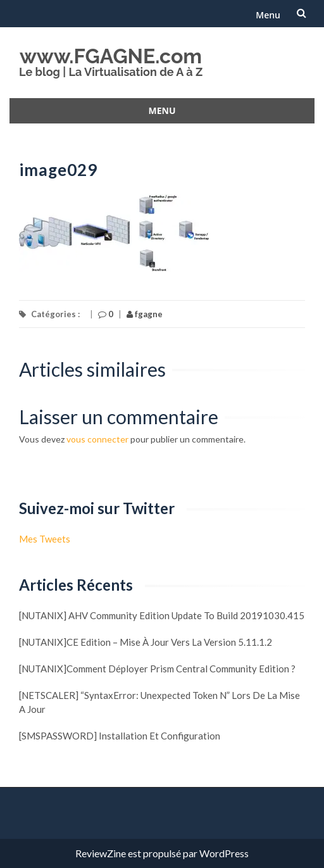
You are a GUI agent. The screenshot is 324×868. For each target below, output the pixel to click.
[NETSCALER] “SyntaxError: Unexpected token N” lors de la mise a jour (159, 702)
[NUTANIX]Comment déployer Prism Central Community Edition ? (157, 669)
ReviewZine (101, 853)
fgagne (145, 314)
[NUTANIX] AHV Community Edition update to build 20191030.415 (162, 615)
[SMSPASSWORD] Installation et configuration (120, 736)
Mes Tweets (45, 539)
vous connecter (97, 439)
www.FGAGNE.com (111, 56)
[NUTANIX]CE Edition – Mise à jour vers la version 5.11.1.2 (146, 642)
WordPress (224, 853)
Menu (268, 15)
